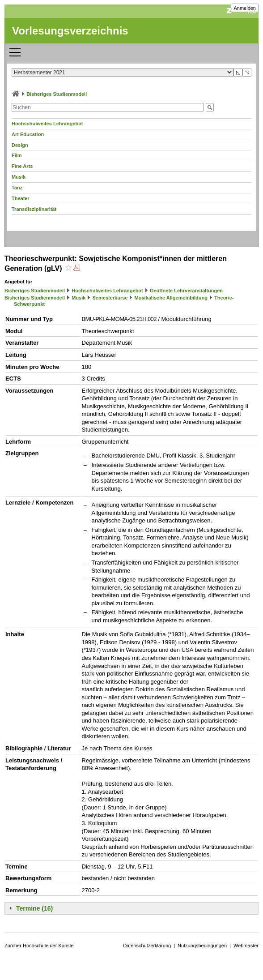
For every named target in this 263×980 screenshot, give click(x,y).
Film (17, 155)
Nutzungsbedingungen (202, 946)
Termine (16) (34, 908)
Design (20, 145)
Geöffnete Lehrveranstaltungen (186, 291)
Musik (19, 177)
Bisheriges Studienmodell (57, 94)
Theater (21, 198)
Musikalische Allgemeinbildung (171, 298)
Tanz (17, 188)
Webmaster (246, 946)
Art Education (28, 134)
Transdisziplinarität (34, 209)
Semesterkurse (110, 298)
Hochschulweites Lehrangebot (47, 124)
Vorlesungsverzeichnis (70, 31)
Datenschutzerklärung (147, 946)
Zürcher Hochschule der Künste (39, 946)
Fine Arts (22, 166)
